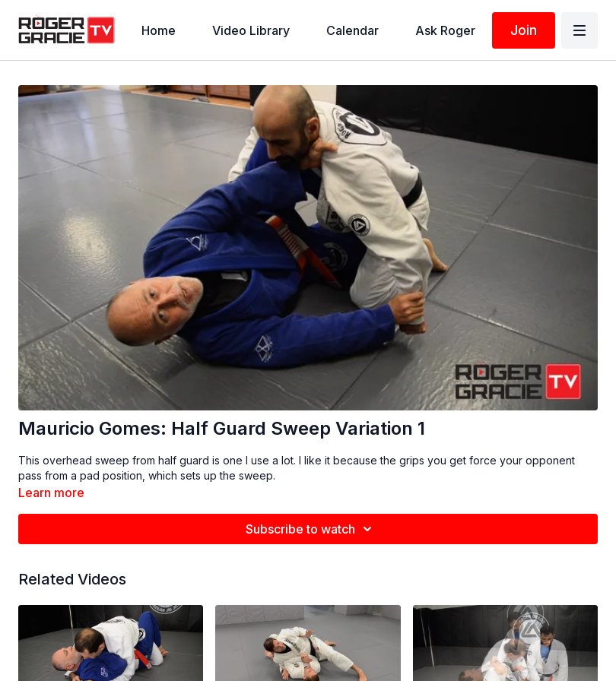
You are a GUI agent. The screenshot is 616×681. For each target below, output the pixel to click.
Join (524, 30)
